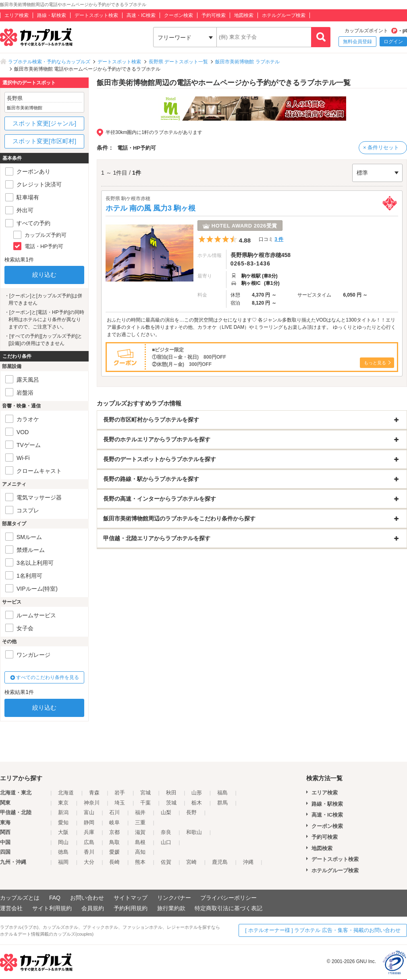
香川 (89, 852)
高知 (140, 852)
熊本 (140, 862)
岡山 (63, 842)
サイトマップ (131, 898)
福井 (140, 812)
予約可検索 (214, 15)
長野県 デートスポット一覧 (178, 62)
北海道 (66, 793)
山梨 (166, 812)
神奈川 (92, 803)
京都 (114, 832)
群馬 (222, 803)
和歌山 (194, 832)
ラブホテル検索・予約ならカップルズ (49, 62)
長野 (191, 812)
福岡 (63, 862)
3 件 (279, 239)
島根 (140, 842)
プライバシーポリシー (228, 898)
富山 (89, 812)
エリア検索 (17, 15)
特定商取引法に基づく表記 (228, 908)
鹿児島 (220, 862)
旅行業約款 (171, 908)
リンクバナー (174, 898)
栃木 (197, 803)
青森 (94, 793)
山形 (197, 793)
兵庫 (89, 832)
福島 (222, 793)
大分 (89, 862)
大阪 (63, 832)
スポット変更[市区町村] (44, 141)
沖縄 (248, 862)
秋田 (171, 793)
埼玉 (120, 803)
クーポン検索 (179, 15)
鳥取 (114, 842)
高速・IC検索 (141, 15)
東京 (63, 803)
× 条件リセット (381, 147)
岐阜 (114, 822)
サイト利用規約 (52, 908)
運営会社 (11, 908)
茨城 (171, 803)
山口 (166, 842)
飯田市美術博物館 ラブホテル (247, 62)
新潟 (63, 812)
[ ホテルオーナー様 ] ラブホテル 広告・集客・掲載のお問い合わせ (323, 930)
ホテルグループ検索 (284, 15)
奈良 (166, 832)
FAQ (55, 898)
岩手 (120, 793)
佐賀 (166, 862)
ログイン (393, 42)
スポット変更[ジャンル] (44, 123)
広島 (89, 842)
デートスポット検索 (96, 15)
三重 (140, 822)
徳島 (63, 852)
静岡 (89, 822)
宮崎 (191, 862)
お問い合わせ (87, 898)
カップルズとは (20, 898)
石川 (114, 812)
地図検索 (244, 15)
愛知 (63, 822)
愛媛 (114, 852)
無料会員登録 (357, 42)
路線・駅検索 (52, 15)
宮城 (145, 793)
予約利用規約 (131, 908)
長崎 (114, 862)
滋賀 (140, 832)
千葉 (145, 803)
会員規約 (93, 908)
